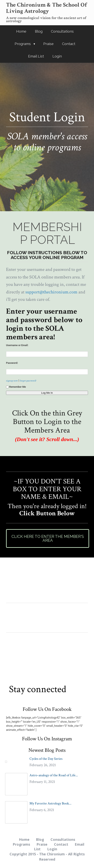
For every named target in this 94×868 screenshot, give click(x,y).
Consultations (62, 31)
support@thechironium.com (51, 292)
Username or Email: (17, 345)
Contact (69, 44)
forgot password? (28, 381)
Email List (36, 56)
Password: (12, 363)
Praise (48, 44)
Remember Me (16, 387)
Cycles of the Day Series (46, 759)
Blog (39, 31)
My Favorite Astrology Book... (50, 803)
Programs (23, 44)
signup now (12, 381)
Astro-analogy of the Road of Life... (54, 775)
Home (21, 31)
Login (57, 56)
